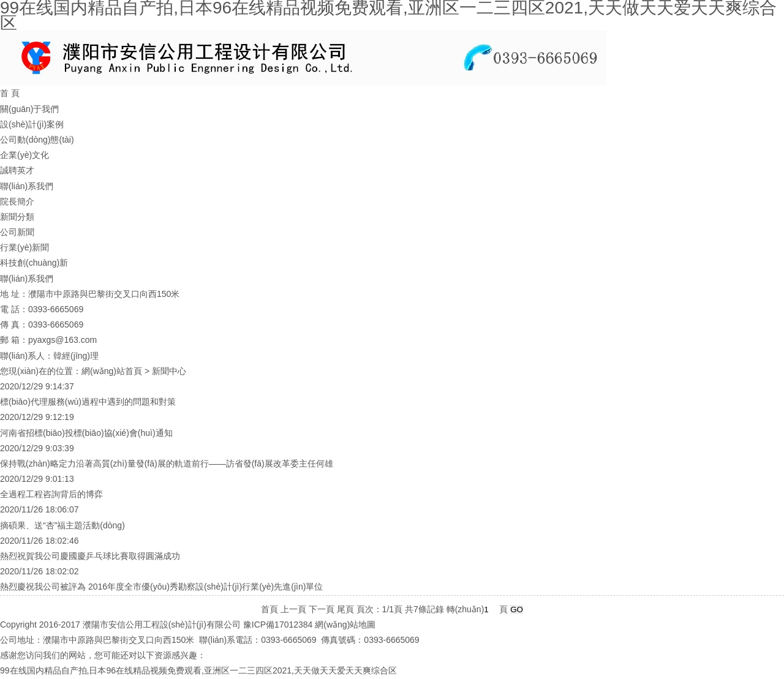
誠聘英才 (17, 170)
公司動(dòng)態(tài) (37, 140)
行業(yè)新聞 (24, 247)
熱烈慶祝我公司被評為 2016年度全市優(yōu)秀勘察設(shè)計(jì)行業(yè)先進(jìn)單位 (161, 587)
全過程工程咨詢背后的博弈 (51, 494)
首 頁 (10, 93)
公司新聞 (17, 232)
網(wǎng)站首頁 (112, 371)
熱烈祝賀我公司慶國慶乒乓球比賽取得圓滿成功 (90, 556)
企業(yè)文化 (24, 155)
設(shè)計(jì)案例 (32, 124)
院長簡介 (17, 201)
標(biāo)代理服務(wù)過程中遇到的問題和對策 (88, 402)
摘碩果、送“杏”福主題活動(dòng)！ (62, 525)
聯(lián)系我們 (27, 186)
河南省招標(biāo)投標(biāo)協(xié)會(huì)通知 (86, 433)
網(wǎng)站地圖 (345, 625)
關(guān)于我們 (29, 109)
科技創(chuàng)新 (34, 263)
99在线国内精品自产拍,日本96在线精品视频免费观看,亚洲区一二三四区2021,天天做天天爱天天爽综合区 (198, 670)
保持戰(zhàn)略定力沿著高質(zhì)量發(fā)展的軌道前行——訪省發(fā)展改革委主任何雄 (167, 463)
